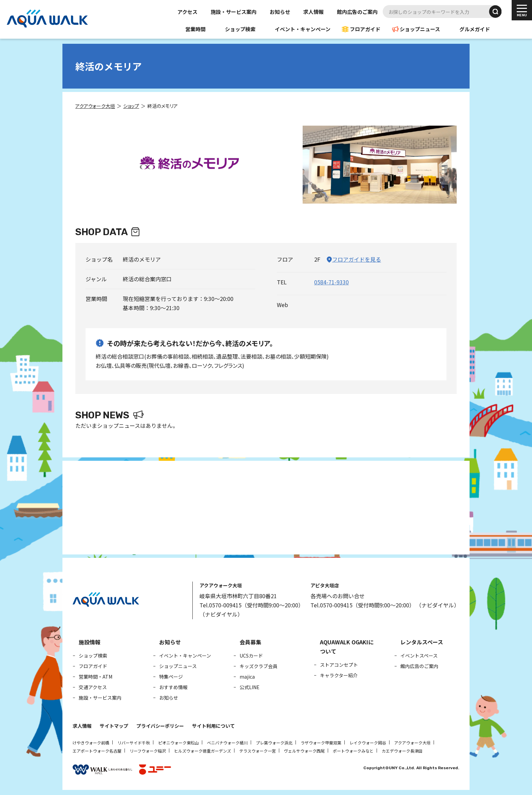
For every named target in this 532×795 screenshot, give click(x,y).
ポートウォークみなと (353, 751)
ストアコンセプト (339, 665)
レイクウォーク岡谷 (368, 743)
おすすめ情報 (173, 687)
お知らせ (280, 12)
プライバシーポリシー (160, 726)
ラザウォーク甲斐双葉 (321, 743)
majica (247, 677)
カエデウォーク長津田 (402, 751)
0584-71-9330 (331, 282)
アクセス (187, 12)
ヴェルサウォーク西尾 (304, 751)
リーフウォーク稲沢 (148, 751)
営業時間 (195, 29)
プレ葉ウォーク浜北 (274, 743)
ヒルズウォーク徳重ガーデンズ (203, 751)
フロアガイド (365, 29)
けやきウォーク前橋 (91, 743)
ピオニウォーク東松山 (178, 743)
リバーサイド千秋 (134, 743)
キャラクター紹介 (339, 675)
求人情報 (313, 12)
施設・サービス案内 (234, 12)
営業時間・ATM (96, 677)
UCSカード (251, 656)
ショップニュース (420, 29)
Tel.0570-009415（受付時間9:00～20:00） (252, 605)
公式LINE (250, 687)
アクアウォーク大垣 (412, 743)
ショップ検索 (240, 29)
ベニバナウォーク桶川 (227, 743)
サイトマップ (114, 726)
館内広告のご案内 (357, 12)
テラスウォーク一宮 (258, 751)
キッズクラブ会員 (259, 666)
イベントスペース (419, 656)
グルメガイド (475, 29)
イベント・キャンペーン (303, 29)
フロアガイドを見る (357, 259)
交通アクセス (93, 687)
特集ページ (171, 677)
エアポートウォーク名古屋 (97, 751)
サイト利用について (213, 726)
